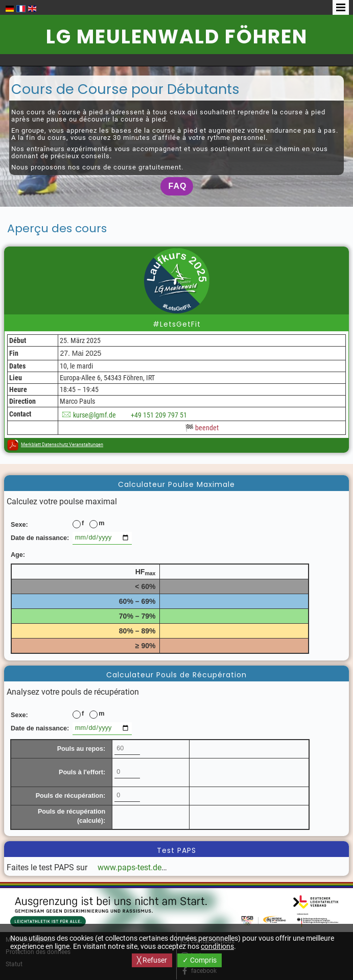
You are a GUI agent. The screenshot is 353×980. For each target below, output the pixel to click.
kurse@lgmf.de (95, 415)
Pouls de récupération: (70, 796)
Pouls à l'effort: (82, 772)
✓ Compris (199, 960)
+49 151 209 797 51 (159, 415)
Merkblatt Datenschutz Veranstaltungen (62, 445)
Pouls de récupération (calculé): (72, 816)
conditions (217, 946)
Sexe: (19, 525)
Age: (18, 555)
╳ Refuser (152, 960)
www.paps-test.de (130, 867)
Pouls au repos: (81, 749)
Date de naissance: (40, 538)
